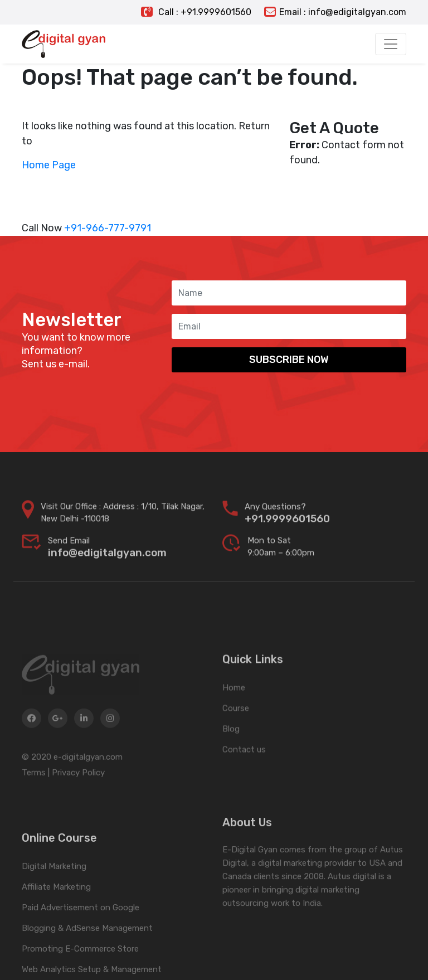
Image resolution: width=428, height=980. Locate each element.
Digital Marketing (54, 909)
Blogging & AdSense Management (87, 971)
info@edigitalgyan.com (107, 562)
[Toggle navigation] (391, 44)
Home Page (49, 165)
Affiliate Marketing (56, 930)
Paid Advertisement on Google (81, 950)
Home (234, 720)
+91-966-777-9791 (108, 228)
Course (236, 741)
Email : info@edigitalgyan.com (335, 12)
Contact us (244, 782)
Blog (231, 761)
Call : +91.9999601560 (196, 12)
